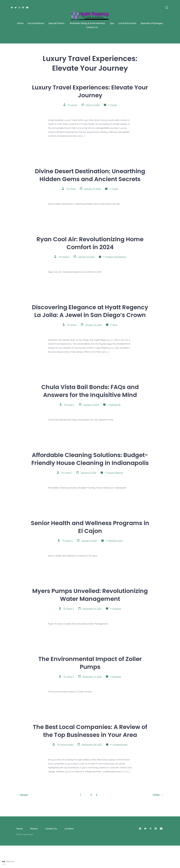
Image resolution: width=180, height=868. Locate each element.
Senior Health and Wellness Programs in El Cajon (90, 527)
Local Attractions (127, 23)
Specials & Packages (152, 23)
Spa (112, 23)
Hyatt (73, 189)
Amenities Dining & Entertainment (88, 23)
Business (117, 608)
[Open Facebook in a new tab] (12, 8)
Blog (115, 325)
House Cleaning (115, 472)
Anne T (71, 405)
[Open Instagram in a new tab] (19, 8)
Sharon (66, 257)
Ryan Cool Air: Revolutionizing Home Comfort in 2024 (90, 243)
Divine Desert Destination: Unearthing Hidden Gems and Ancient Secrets (90, 175)
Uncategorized (120, 744)
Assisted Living (115, 540)
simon (74, 105)
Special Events (57, 23)
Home (20, 23)
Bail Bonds (115, 405)
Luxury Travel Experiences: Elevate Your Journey (90, 91)
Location (69, 829)
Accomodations (36, 23)
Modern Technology (116, 257)
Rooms (34, 829)
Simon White (67, 744)
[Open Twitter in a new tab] (16, 8)
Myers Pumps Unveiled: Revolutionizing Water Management (90, 595)
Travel (114, 105)
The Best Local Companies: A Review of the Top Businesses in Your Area (90, 731)
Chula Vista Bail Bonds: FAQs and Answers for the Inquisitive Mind (90, 391)
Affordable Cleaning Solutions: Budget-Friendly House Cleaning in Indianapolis (90, 459)
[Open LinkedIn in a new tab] (23, 8)
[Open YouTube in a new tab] (27, 8)
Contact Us (92, 27)
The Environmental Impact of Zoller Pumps (90, 663)
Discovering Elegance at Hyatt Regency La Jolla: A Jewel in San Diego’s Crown (90, 311)
